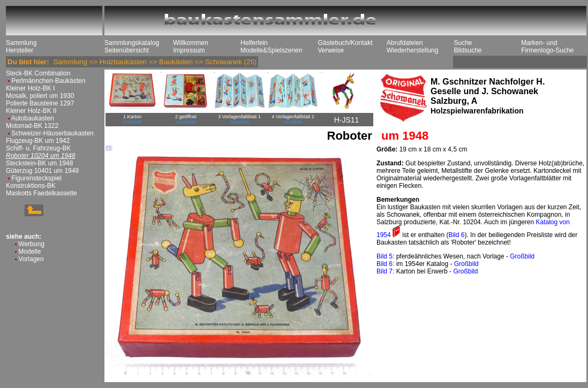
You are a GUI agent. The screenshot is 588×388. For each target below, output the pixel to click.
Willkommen (190, 43)
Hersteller (20, 50)
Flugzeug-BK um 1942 (38, 141)
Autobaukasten (33, 118)
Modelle (29, 252)
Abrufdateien (405, 43)
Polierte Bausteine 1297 (40, 103)
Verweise (331, 50)
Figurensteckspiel (36, 178)
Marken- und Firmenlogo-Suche (547, 47)
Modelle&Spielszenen (271, 50)
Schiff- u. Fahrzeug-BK (38, 148)
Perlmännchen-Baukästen (48, 81)
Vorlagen (31, 259)
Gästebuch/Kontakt (345, 43)
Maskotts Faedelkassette (42, 193)
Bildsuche (468, 50)
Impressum (189, 50)
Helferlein (254, 43)
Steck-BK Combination (38, 73)
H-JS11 (347, 120)
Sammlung (21, 43)
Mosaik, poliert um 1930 (40, 96)
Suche (463, 43)
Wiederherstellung (413, 50)
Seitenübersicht (127, 50)
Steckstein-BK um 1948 (39, 163)
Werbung (31, 244)
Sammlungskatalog (132, 43)
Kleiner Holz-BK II (31, 111)
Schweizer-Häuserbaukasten (52, 133)
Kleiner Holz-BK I (30, 88)
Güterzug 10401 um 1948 (42, 171)
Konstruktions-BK (31, 186)
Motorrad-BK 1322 (32, 126)
